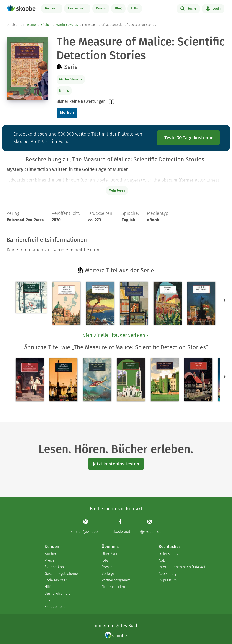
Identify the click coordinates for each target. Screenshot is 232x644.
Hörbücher (76, 8)
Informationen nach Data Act (182, 567)
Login (213, 8)
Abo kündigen (170, 574)
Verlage (108, 574)
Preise (101, 8)
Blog (118, 8)
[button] (224, 300)
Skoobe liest (55, 607)
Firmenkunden (113, 587)
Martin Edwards (67, 25)
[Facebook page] (121, 526)
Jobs (105, 560)
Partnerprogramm (116, 580)
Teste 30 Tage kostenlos (189, 138)
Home (31, 25)
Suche (188, 8)
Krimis (64, 91)
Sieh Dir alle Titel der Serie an (116, 335)
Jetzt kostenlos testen (116, 464)
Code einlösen (56, 580)
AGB (162, 560)
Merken (67, 113)
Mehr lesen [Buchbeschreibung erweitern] (117, 191)
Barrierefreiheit (57, 593)
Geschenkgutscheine (61, 574)
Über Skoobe (112, 554)
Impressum (168, 580)
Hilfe (135, 8)
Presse (107, 567)
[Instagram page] (151, 526)
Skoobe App (54, 567)
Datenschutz (169, 554)
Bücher (51, 8)
